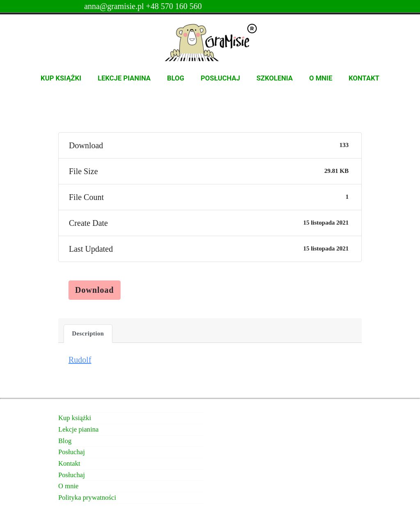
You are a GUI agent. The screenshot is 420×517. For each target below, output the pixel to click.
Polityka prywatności (87, 497)
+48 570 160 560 (174, 6)
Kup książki (61, 78)
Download (95, 290)
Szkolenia (275, 78)
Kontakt (364, 78)
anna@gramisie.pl (115, 6)
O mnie (321, 78)
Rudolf (80, 360)
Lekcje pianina (124, 78)
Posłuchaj (220, 78)
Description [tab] (88, 333)
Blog (176, 78)
